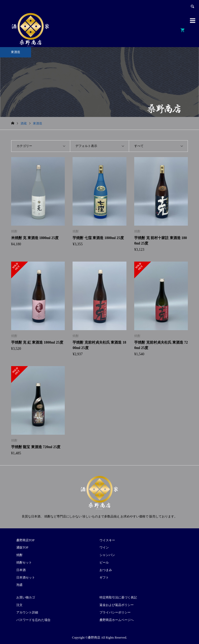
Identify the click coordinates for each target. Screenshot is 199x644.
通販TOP (22, 547)
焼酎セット (24, 562)
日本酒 (21, 570)
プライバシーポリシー (115, 612)
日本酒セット (26, 578)
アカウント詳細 (27, 612)
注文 (19, 605)
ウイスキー (107, 540)
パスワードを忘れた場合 (33, 620)
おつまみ (106, 570)
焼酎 (19, 555)
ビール (104, 562)
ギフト (104, 578)
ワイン (104, 547)
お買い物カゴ (26, 597)
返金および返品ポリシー (117, 605)
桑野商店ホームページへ (117, 620)
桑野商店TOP (25, 540)
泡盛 (19, 585)
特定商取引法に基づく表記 (118, 597)
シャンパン (107, 555)
